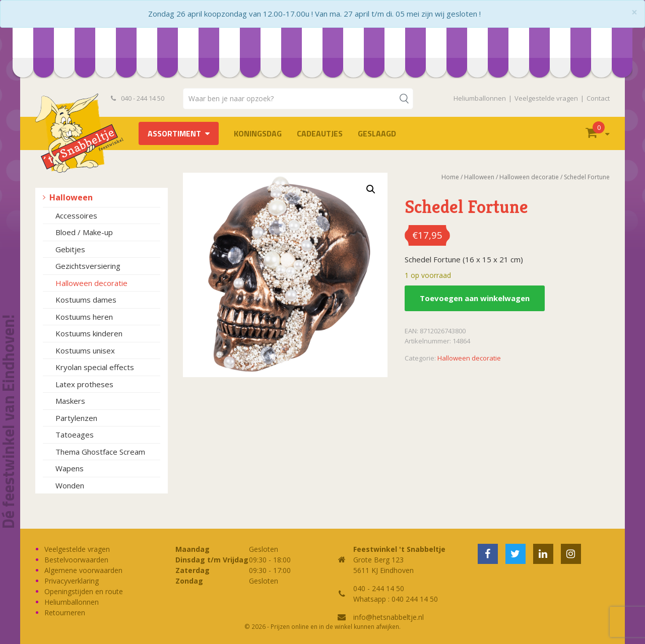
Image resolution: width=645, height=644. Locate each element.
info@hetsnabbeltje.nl (389, 617)
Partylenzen (76, 418)
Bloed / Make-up (84, 232)
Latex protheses (84, 384)
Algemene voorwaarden (83, 570)
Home (450, 177)
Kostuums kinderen (89, 333)
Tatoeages (75, 435)
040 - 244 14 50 (138, 98)
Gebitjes (70, 249)
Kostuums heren (84, 317)
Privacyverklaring (72, 581)
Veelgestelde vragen (546, 98)
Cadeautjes (320, 133)
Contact (598, 98)
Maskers (70, 401)
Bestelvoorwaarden (76, 560)
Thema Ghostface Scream (100, 452)
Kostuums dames (86, 300)
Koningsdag (258, 133)
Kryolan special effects (95, 367)
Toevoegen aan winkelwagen (475, 298)
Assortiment (174, 133)
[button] (371, 189)
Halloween (71, 197)
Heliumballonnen (480, 98)
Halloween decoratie (91, 283)
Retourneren (65, 613)
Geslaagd (377, 133)
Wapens (70, 468)
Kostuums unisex (85, 350)
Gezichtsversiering (88, 266)
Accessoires (76, 216)
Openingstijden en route (84, 591)
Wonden (70, 485)
